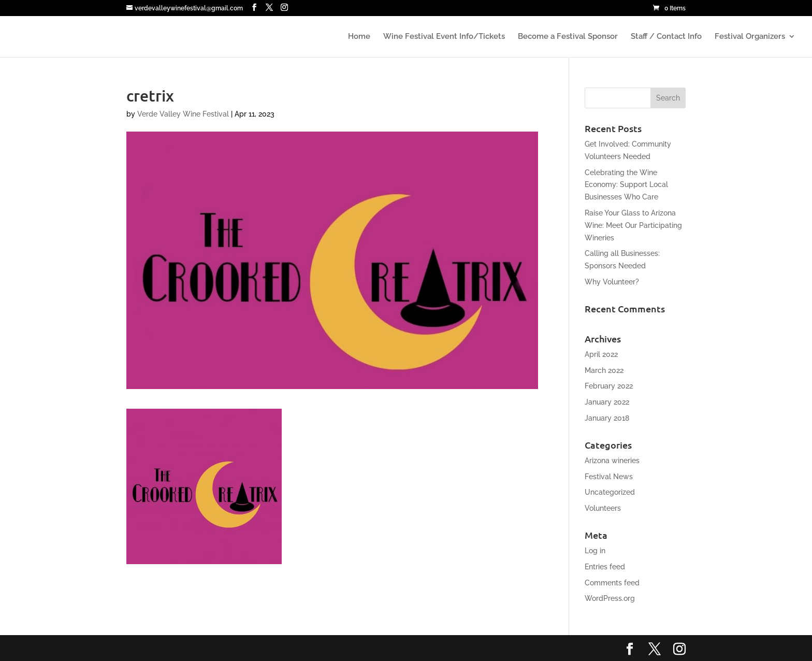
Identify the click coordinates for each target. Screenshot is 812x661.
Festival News (609, 477)
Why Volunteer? (612, 282)
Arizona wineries (612, 461)
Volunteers (603, 508)
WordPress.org (610, 598)
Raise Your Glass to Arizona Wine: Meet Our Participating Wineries (633, 225)
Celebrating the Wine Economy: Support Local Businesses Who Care (626, 185)
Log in (595, 551)
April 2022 (601, 354)
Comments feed (612, 583)
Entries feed (605, 567)
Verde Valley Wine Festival (183, 114)
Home (359, 37)
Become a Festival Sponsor (568, 37)
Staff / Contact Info (666, 37)
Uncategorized (610, 492)
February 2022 (609, 386)
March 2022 (604, 370)
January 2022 (607, 402)
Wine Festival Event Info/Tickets (444, 37)
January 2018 (607, 418)
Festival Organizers (750, 37)
